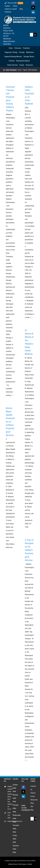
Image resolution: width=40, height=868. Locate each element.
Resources (33, 800)
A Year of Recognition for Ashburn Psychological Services (29, 550)
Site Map (32, 808)
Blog (32, 803)
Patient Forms (33, 795)
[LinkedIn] (23, 796)
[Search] (35, 35)
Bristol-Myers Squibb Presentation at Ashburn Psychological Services (10, 422)
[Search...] (32, 35)
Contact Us (33, 788)
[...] (12, 395)
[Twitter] (23, 792)
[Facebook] (23, 787)
